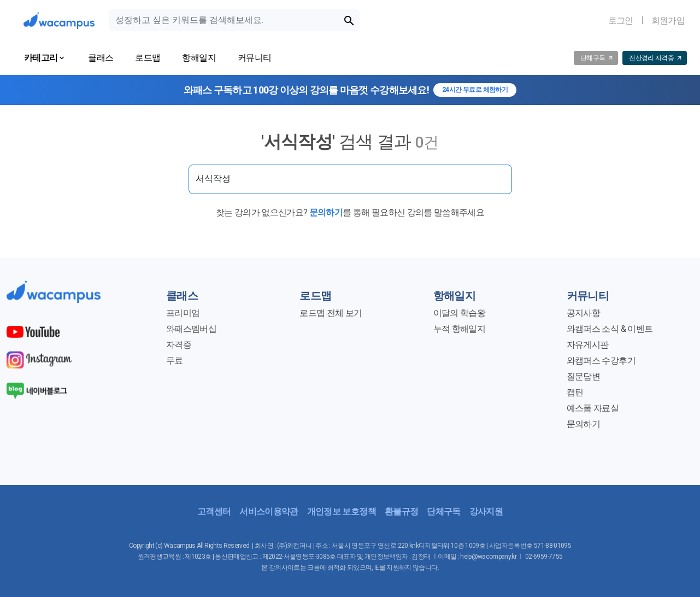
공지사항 (583, 313)
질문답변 (583, 376)
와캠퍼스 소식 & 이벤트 (610, 329)
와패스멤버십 (191, 329)
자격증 (179, 345)
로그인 (621, 21)
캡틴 (575, 392)
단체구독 (443, 511)
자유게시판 (588, 345)
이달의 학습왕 (459, 313)
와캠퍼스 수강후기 (601, 361)
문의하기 (326, 212)
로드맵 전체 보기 (331, 313)
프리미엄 (183, 313)
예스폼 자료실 (593, 408)
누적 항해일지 (459, 329)
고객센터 (214, 511)
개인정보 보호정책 (342, 511)
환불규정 (401, 511)
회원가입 (668, 21)
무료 (175, 361)
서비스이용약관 (269, 511)
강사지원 (486, 511)
